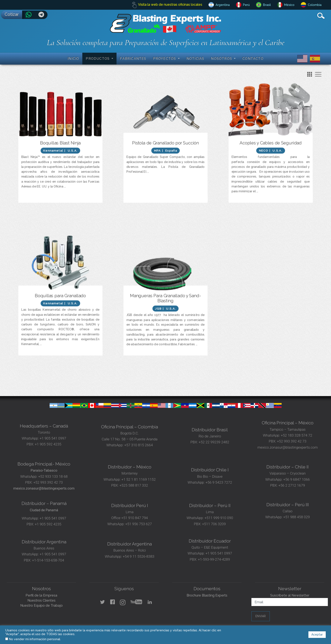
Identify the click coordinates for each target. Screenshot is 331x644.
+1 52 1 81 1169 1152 (138, 479)
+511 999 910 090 (218, 518)
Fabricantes (133, 59)
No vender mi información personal (35, 639)
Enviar (261, 616)
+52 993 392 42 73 (292, 441)
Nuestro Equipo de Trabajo (41, 605)
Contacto (253, 59)
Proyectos (165, 59)
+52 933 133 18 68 (53, 476)
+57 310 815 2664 (138, 445)
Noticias (195, 59)
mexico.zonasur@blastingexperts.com (288, 447)
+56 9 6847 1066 (296, 479)
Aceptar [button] (317, 635)
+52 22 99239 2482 (214, 442)
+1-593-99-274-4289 (214, 559)
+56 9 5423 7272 (219, 482)
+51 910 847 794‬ (135, 518)
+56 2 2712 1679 (292, 485)
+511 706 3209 (214, 524)
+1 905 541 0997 (53, 438)
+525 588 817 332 (134, 485)
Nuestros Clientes (41, 600)
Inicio (73, 59)
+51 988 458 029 (296, 517)
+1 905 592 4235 (48, 444)
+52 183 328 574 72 (296, 435)
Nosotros (222, 59)
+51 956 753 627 (138, 524)
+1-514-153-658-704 (48, 560)
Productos (98, 59)
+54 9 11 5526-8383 (139, 556)
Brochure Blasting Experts (207, 595)
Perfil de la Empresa (41, 595)
